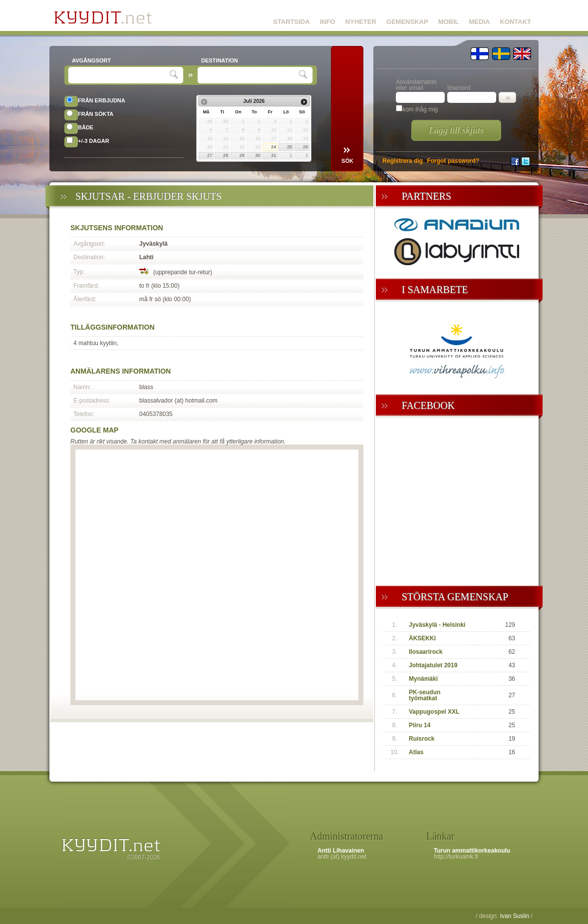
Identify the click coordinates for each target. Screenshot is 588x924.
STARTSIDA (291, 22)
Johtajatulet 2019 (433, 665)
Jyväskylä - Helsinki (437, 625)
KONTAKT (515, 22)
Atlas (416, 752)
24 (274, 147)
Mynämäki (423, 679)
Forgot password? (453, 161)
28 (226, 155)
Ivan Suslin (515, 916)
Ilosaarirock (426, 652)
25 (290, 147)
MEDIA (480, 22)
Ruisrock (422, 739)
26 (305, 147)
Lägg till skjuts (456, 130)
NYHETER (361, 22)
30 (258, 155)
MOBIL (449, 22)
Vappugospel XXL (434, 712)
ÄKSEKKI (422, 638)
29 (242, 155)
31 (274, 155)
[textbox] (120, 75)
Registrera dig (403, 161)
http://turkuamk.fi (456, 857)
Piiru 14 (420, 725)
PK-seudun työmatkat (425, 695)
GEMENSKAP (407, 22)
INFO (328, 22)
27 (210, 155)
